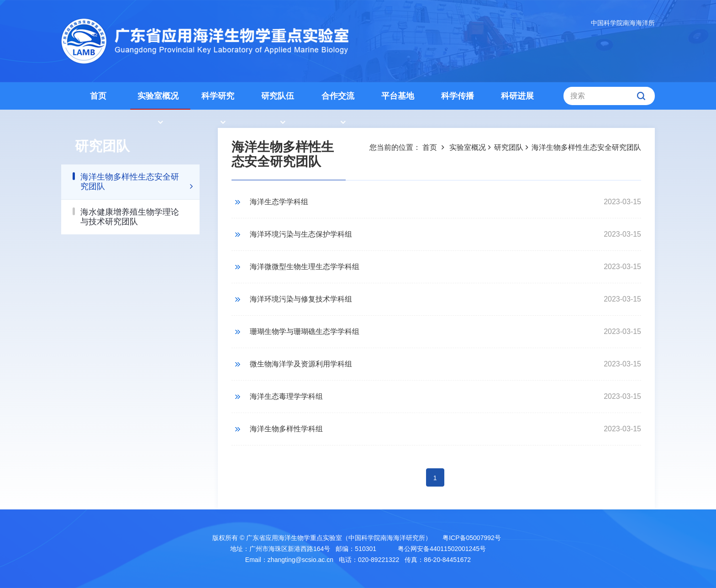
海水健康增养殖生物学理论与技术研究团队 (130, 217)
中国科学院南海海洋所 (623, 23)
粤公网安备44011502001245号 (441, 549)
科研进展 (517, 96)
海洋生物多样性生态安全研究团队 (130, 182)
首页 (98, 96)
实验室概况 (158, 96)
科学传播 (458, 96)
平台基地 (398, 96)
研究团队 (509, 147)
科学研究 (218, 96)
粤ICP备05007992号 (472, 538)
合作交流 (338, 96)
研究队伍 (278, 96)
